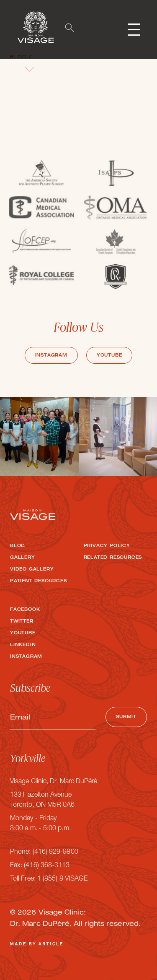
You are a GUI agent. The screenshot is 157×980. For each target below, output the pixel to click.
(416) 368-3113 (47, 866)
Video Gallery (32, 570)
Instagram (51, 356)
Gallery (23, 558)
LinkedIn (23, 645)
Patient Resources (39, 581)
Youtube (109, 356)
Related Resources (113, 558)
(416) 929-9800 (55, 852)
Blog (18, 546)
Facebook (25, 610)
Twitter (22, 622)
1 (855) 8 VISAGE (62, 879)
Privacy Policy (107, 546)
